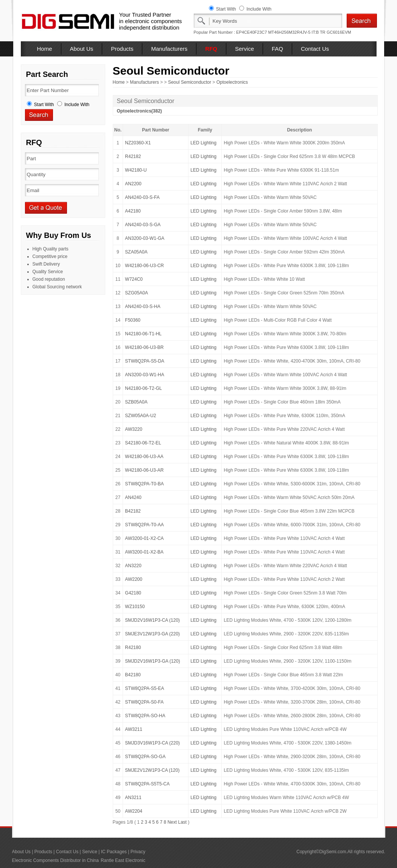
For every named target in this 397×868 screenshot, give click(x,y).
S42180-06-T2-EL (143, 443)
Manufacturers (169, 49)
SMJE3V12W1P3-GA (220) (152, 634)
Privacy (138, 852)
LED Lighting (203, 143)
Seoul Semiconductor (190, 82)
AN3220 (133, 566)
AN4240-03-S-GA (143, 225)
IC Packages (114, 852)
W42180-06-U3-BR (144, 347)
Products (122, 49)
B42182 (133, 511)
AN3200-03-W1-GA (145, 238)
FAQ (277, 49)
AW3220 (134, 429)
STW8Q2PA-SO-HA (145, 716)
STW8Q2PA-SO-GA (145, 757)
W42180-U (136, 170)
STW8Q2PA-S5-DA (145, 361)
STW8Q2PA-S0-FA (144, 702)
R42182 (133, 156)
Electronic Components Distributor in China (55, 860)
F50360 (133, 320)
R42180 (133, 647)
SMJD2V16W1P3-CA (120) (152, 620)
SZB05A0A (136, 402)
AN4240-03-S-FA (142, 197)
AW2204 (134, 811)
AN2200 (133, 184)
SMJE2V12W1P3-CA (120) (152, 770)
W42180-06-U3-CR (144, 266)
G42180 (133, 593)
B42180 (133, 675)
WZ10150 (135, 607)
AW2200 (134, 579)
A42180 (133, 211)
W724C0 (134, 279)
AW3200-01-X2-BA (144, 552)
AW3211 (134, 729)
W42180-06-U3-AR (144, 470)
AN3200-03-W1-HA (144, 375)
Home (45, 49)
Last (182, 822)
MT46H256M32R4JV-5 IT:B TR (297, 32)
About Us (82, 49)
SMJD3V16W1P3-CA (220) (152, 743)
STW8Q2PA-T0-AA (144, 525)
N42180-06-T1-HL (143, 334)
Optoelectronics (232, 82)
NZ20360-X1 (138, 143)
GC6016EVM (339, 32)
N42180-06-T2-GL (143, 388)
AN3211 (133, 798)
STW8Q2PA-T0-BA (144, 484)
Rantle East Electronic (123, 860)
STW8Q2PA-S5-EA (144, 688)
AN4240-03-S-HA (142, 307)
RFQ (211, 49)
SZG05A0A (136, 293)
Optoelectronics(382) (139, 111)
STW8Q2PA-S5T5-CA (147, 784)
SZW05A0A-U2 (140, 416)
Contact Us (315, 49)
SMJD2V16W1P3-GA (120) (152, 661)
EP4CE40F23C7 (251, 32)
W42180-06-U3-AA (144, 457)
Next (172, 822)
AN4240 (133, 497)
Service (244, 49)
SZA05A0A (136, 252)
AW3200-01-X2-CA (144, 538)
